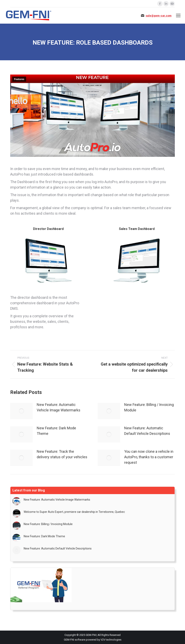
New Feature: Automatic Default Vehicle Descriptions (147, 431)
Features (19, 79)
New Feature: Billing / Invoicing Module (149, 407)
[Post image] (21, 411)
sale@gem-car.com (159, 16)
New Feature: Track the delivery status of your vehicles (62, 454)
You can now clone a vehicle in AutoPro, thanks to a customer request (149, 457)
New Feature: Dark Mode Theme (56, 431)
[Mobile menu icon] (178, 15)
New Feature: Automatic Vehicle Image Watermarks (59, 407)
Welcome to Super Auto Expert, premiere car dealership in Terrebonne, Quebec (74, 512)
